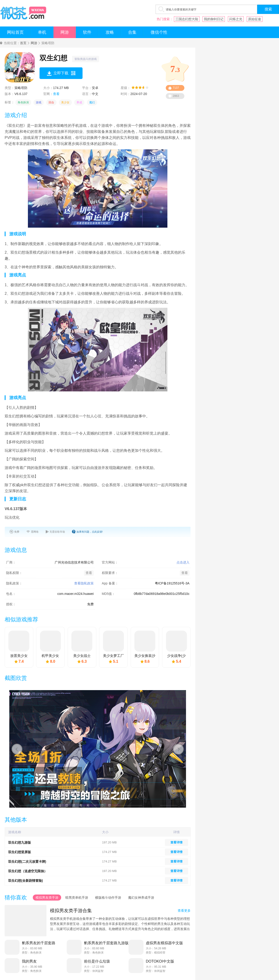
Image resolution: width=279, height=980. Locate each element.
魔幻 (92, 102)
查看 (56, 94)
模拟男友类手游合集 (71, 911)
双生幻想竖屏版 (20, 852)
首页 (23, 43)
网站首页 (15, 32)
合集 (132, 32)
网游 (65, 32)
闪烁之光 (236, 19)
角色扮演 (23, 102)
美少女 (65, 102)
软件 (87, 32)
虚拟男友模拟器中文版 (164, 943)
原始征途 (255, 19)
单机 (42, 32)
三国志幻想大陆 (187, 19)
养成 (79, 102)
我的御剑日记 (214, 19)
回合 (51, 102)
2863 (176, 96)
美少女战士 (82, 656)
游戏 (39, 102)
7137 (176, 88)
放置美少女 (19, 656)
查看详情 (176, 842)
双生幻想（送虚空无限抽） (28, 871)
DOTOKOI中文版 (160, 961)
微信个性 (159, 32)
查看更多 (184, 911)
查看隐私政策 (84, 583)
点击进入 (183, 562)
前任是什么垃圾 (97, 961)
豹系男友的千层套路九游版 (106, 943)
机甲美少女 (50, 656)
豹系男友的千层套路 (39, 943)
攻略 (110, 32)
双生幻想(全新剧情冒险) (25, 881)
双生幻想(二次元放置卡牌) (27, 862)
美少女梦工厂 (113, 656)
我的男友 (29, 961)
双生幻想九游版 (20, 842)
